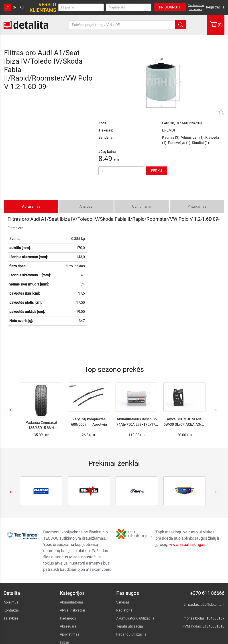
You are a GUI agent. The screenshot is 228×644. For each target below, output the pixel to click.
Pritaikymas (197, 165)
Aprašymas (31, 165)
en (14, 7)
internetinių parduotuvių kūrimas (202, 640)
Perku (156, 129)
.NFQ (175, 640)
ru (22, 7)
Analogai (87, 165)
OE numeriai (142, 165)
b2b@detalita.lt (213, 563)
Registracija (215, 7)
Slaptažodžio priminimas (196, 7)
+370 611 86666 (207, 552)
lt (7, 7)
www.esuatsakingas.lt (189, 503)
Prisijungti (170, 7)
